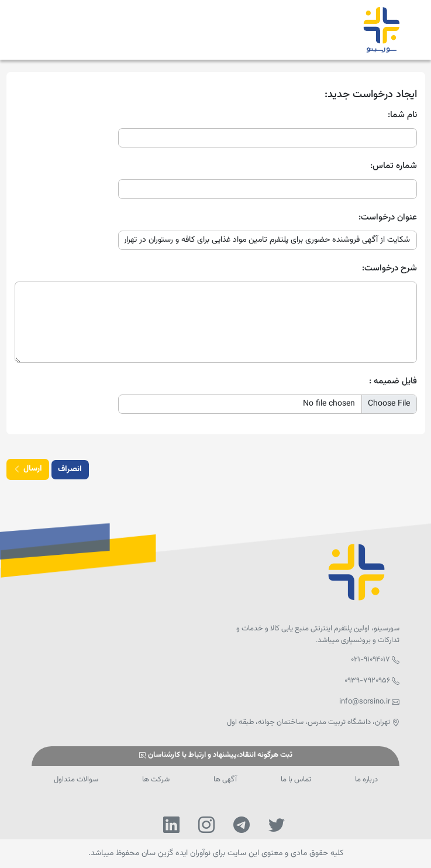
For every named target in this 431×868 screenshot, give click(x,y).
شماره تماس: (394, 166)
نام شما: (402, 115)
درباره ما (366, 780)
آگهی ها (225, 780)
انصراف (70, 469)
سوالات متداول (76, 780)
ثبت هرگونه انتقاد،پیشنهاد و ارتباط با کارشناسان (215, 756)
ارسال (27, 470)
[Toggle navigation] (43, 30)
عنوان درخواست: (388, 218)
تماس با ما (296, 780)
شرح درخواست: (389, 269)
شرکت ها (156, 780)
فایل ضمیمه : (393, 382)
